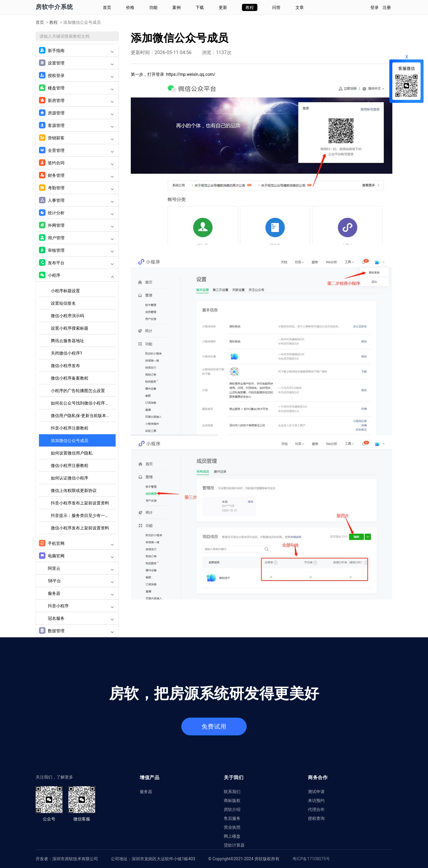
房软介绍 (232, 809)
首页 (107, 7)
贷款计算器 (234, 845)
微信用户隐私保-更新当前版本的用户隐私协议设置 (83, 416)
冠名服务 (81, 618)
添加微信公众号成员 (70, 441)
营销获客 (77, 138)
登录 (374, 7)
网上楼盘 (232, 836)
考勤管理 (77, 188)
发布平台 (77, 263)
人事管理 (77, 200)
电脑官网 (77, 556)
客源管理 (77, 125)
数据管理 (77, 631)
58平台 (81, 581)
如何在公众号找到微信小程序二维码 (83, 403)
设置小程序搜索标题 (70, 328)
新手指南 (77, 51)
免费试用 (214, 727)
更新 (223, 7)
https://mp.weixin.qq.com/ (191, 74)
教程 (250, 7)
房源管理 (77, 113)
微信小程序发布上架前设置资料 (80, 528)
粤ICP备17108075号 (311, 859)
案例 (177, 7)
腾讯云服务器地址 (67, 341)
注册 (387, 7)
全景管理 (77, 150)
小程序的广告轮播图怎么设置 (78, 391)
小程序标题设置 (65, 291)
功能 (153, 7)
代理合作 (316, 809)
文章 (300, 7)
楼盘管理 (77, 88)
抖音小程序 (81, 606)
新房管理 (77, 100)
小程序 (77, 275)
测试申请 (316, 791)
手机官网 (77, 543)
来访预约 (316, 800)
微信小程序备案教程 (70, 378)
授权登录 (77, 76)
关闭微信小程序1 (67, 353)
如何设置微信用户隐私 (72, 453)
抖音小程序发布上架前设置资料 (80, 503)
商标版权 (232, 800)
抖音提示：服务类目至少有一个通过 (83, 515)
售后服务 (232, 818)
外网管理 (77, 225)
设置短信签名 (63, 303)
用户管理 (77, 238)
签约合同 (77, 163)
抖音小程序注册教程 (70, 428)
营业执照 (232, 827)
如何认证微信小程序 (70, 478)
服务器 (81, 593)
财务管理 (77, 175)
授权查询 (316, 818)
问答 (276, 7)
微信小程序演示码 (67, 316)
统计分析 (77, 213)
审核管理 (77, 250)
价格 (130, 7)
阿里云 (81, 568)
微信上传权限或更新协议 (74, 490)
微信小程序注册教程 (70, 466)
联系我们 (232, 791)
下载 (200, 7)
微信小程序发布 (65, 366)
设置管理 (77, 63)
